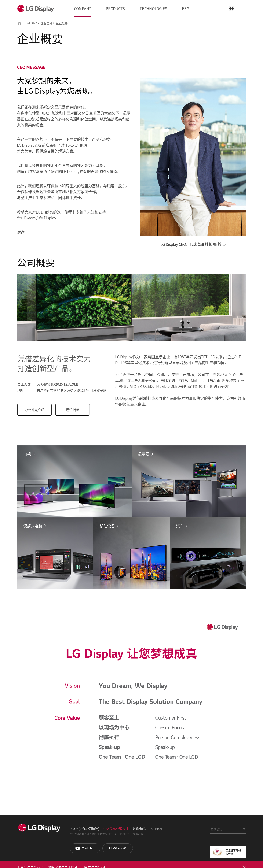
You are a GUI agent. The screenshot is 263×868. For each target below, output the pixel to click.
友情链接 (217, 829)
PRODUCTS (115, 8)
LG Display (37, 8)
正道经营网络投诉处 (228, 852)
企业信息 (46, 23)
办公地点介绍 (37, 410)
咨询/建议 (140, 829)
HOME (19, 23)
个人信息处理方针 (116, 829)
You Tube (85, 848)
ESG (185, 8)
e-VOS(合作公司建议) (85, 829)
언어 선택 (231, 8)
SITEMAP (157, 829)
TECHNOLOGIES (153, 8)
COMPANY (83, 8)
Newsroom (118, 848)
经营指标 (75, 410)
